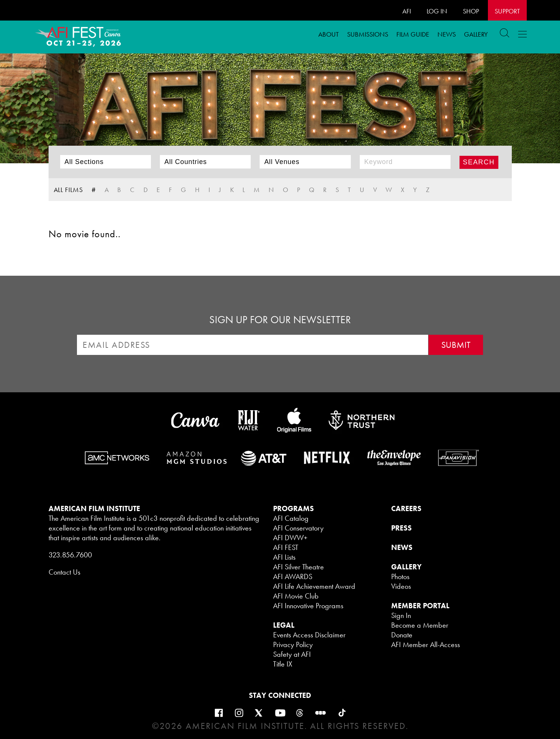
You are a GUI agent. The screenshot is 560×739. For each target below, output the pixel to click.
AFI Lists (284, 557)
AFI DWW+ (290, 538)
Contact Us (64, 572)
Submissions (368, 34)
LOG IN (437, 11)
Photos (400, 576)
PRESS (401, 528)
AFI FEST (286, 547)
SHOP (471, 11)
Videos (401, 586)
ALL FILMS (68, 190)
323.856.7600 (70, 555)
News (447, 34)
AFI (407, 11)
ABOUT (329, 34)
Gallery (476, 34)
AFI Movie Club (296, 596)
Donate (402, 635)
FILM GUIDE (413, 34)
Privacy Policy (293, 644)
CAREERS (406, 508)
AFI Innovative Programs (308, 606)
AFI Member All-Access (426, 644)
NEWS (402, 547)
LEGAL (284, 625)
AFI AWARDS (293, 576)
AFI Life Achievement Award (314, 586)
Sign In (401, 615)
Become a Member (420, 625)
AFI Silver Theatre (298, 567)
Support (507, 11)
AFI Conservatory (298, 528)
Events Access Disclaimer (309, 635)
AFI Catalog (291, 518)
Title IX (283, 664)
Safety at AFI (292, 654)
